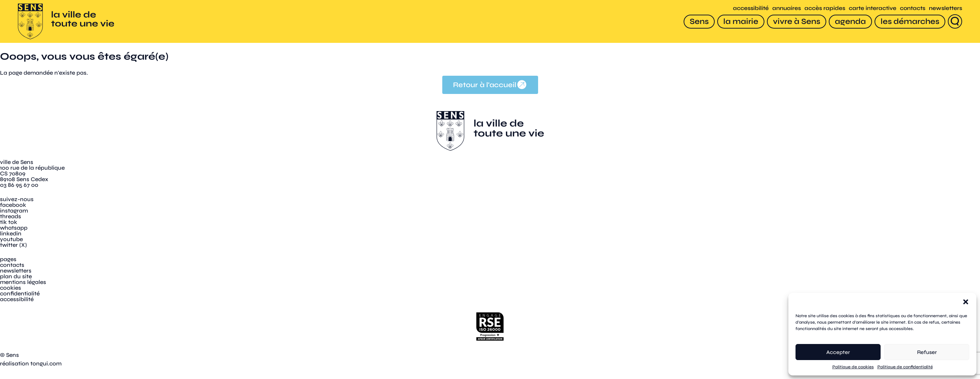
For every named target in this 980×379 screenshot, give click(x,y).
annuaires (787, 8)
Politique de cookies (853, 367)
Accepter (838, 352)
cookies (11, 288)
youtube (11, 239)
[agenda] (850, 22)
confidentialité (20, 293)
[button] (966, 302)
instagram (14, 211)
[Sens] (699, 22)
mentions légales (23, 282)
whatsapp (14, 228)
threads (11, 216)
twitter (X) (13, 245)
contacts (913, 8)
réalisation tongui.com (31, 363)
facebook (13, 205)
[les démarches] (910, 22)
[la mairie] (741, 22)
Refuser (927, 352)
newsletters (945, 8)
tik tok (9, 222)
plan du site (16, 276)
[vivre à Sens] (797, 22)
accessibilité (751, 8)
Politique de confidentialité (905, 367)
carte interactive (873, 8)
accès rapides (825, 8)
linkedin (11, 233)
